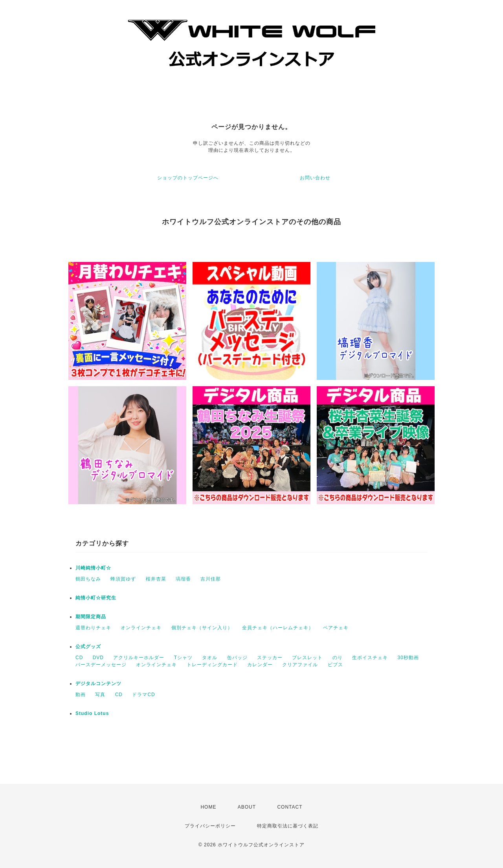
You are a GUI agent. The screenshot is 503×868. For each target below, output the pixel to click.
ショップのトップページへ (188, 178)
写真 (100, 695)
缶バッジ (237, 658)
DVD (98, 658)
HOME (208, 807)
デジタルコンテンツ (98, 684)
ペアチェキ (336, 628)
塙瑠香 (183, 579)
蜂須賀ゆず (123, 579)
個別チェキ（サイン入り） (202, 628)
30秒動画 (408, 658)
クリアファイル (300, 665)
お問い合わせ (315, 178)
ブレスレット (307, 658)
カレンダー (260, 665)
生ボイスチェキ (370, 658)
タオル (210, 658)
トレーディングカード (212, 665)
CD (79, 658)
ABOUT (247, 807)
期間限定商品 (91, 617)
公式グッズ (88, 647)
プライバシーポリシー (210, 826)
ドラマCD (143, 695)
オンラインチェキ (141, 628)
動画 (81, 695)
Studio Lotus (92, 713)
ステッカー (270, 658)
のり (338, 658)
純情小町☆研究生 (96, 598)
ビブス (335, 665)
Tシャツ (183, 658)
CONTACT (290, 807)
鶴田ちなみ (88, 579)
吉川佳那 (211, 579)
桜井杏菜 (156, 579)
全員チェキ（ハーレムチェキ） (278, 628)
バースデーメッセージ (101, 665)
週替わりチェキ (93, 628)
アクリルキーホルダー (139, 658)
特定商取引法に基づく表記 (288, 826)
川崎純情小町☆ (93, 568)
